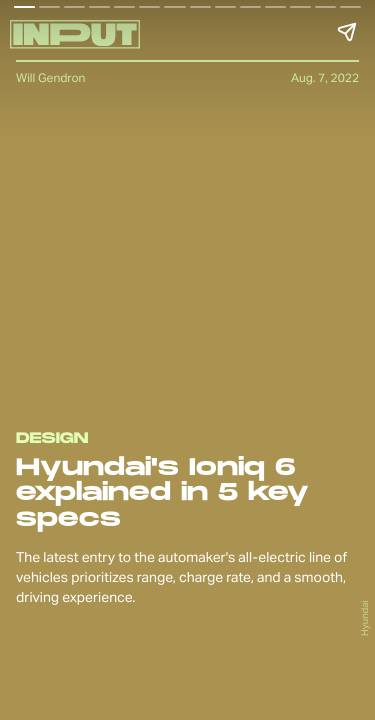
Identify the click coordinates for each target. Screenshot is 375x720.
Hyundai (365, 618)
